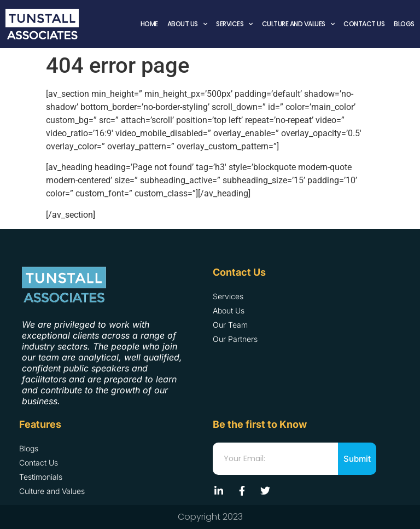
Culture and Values (298, 24)
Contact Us (364, 24)
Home (149, 24)
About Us (187, 24)
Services (234, 24)
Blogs (404, 24)
